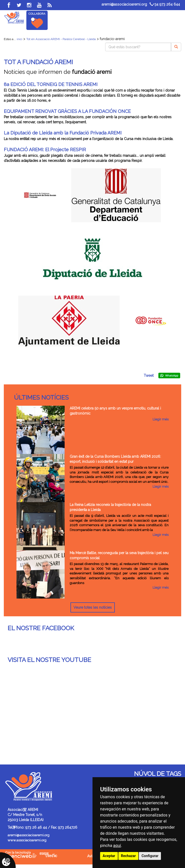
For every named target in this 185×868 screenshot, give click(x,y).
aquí (117, 846)
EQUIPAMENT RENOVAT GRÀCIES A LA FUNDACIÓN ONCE (67, 111)
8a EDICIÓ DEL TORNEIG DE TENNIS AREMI (51, 84)
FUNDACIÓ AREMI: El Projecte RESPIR (45, 150)
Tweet (149, 376)
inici (20, 39)
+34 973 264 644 (165, 4)
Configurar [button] (150, 856)
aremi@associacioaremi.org (124, 4)
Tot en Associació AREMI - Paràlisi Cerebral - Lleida (61, 39)
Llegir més (161, 419)
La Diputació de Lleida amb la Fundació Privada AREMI (63, 133)
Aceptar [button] (109, 856)
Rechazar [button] (128, 856)
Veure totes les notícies (93, 607)
